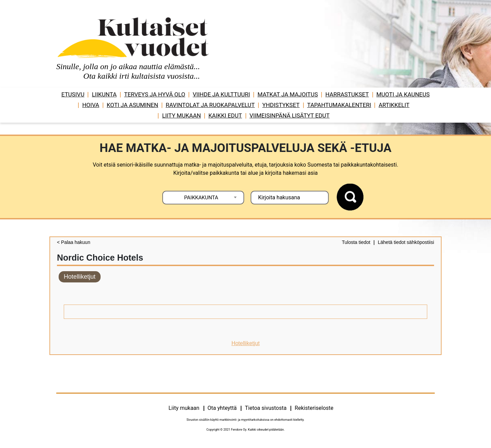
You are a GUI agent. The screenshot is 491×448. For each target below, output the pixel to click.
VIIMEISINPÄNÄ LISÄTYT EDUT (290, 115)
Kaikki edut (225, 115)
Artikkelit (394, 105)
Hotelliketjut (80, 277)
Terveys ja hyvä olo (155, 94)
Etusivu (73, 94)
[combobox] (203, 198)
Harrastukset (347, 94)
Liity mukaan (181, 115)
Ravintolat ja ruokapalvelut (210, 105)
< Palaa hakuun (74, 242)
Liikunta (104, 94)
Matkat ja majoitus (288, 94)
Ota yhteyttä (222, 408)
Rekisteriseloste (314, 408)
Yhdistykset (281, 105)
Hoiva (91, 105)
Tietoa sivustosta (266, 408)
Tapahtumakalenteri (339, 105)
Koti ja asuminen (132, 105)
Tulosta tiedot (356, 242)
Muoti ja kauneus (403, 94)
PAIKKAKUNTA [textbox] (201, 198)
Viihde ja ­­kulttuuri (221, 94)
